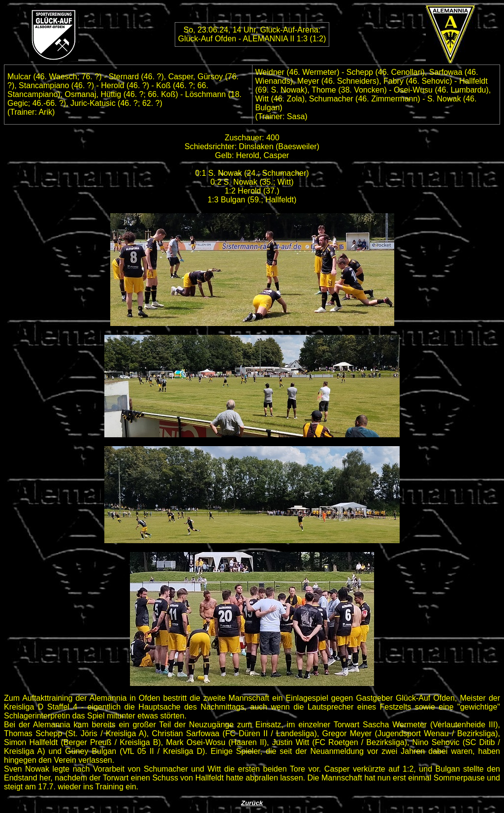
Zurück (252, 803)
